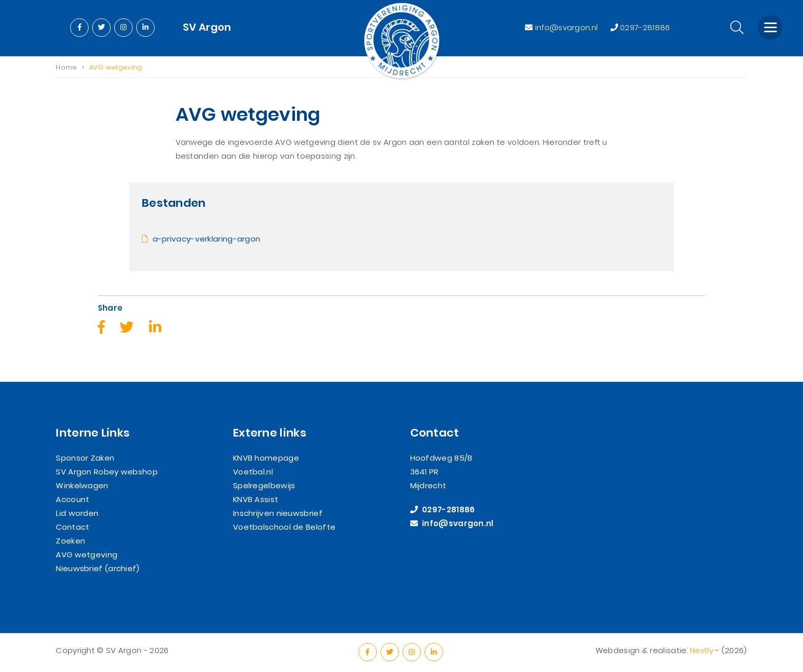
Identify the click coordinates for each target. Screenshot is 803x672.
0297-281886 (640, 27)
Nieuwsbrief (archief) (98, 568)
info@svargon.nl (562, 27)
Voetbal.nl (253, 472)
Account (72, 499)
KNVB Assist (256, 499)
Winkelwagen (82, 485)
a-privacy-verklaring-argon (205, 239)
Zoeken (70, 541)
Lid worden (77, 513)
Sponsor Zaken (85, 458)
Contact (72, 527)
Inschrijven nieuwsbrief (278, 513)
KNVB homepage (266, 458)
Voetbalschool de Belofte (284, 527)
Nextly (702, 651)
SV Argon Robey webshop (107, 472)
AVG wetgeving (87, 555)
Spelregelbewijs (264, 485)
